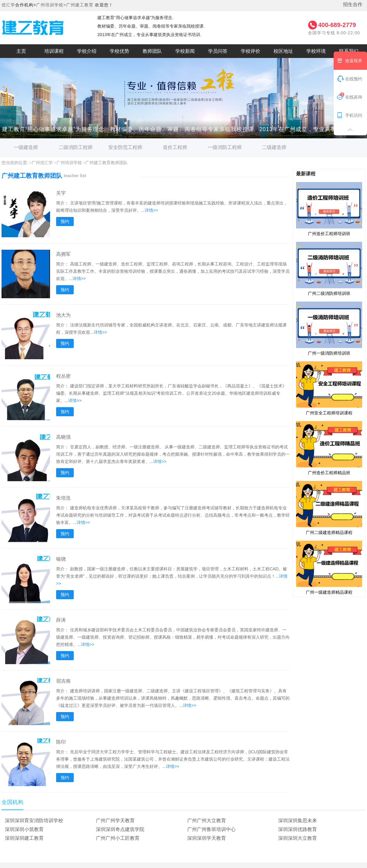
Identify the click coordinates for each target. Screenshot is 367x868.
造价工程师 (175, 147)
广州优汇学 (42, 163)
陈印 (61, 742)
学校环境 (316, 51)
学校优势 (120, 51)
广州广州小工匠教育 (118, 838)
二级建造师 (274, 147)
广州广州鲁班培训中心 (211, 829)
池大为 (63, 315)
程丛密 (63, 376)
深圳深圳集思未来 (298, 821)
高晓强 (63, 437)
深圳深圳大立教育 (298, 838)
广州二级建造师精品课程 (329, 508)
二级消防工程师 (76, 147)
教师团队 (152, 51)
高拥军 (63, 254)
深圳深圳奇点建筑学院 (120, 829)
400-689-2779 (337, 25)
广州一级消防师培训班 (329, 328)
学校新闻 (185, 51)
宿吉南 (63, 681)
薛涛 (61, 620)
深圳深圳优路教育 (298, 829)
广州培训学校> (51, 5)
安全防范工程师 (125, 147)
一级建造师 (26, 147)
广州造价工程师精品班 (329, 448)
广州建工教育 (80, 5)
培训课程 (54, 51)
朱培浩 (63, 498)
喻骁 (61, 559)
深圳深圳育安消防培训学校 (34, 821)
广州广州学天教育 (115, 821)
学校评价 (251, 51)
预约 (65, 221)
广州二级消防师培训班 (329, 269)
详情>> (151, 210)
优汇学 (8, 5)
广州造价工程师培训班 (329, 209)
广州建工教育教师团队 (106, 163)
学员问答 (218, 51)
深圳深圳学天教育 (207, 838)
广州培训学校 (69, 163)
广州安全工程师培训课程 (329, 388)
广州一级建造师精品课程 (329, 567)
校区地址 (283, 51)
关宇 (61, 193)
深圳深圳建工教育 (24, 838)
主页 (21, 51)
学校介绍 (87, 51)
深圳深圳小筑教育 (24, 829)
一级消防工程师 (225, 147)
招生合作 (353, 4)
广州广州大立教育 (207, 821)
